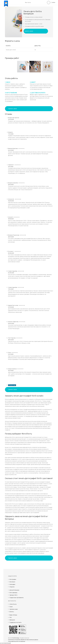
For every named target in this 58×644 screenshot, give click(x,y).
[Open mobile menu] (53, 2)
